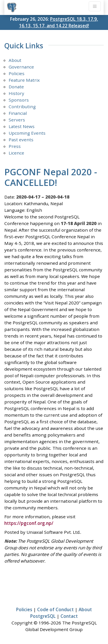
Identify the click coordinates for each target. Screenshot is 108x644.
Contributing (22, 106)
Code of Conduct (55, 609)
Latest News (22, 126)
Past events (21, 140)
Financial (18, 113)
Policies (17, 73)
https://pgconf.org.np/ (29, 523)
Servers (17, 120)
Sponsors (19, 100)
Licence (16, 153)
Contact (69, 616)
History (16, 93)
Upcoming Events (27, 133)
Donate (16, 87)
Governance (21, 67)
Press (15, 146)
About (15, 60)
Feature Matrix (24, 80)
